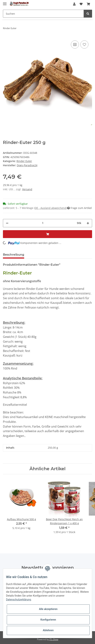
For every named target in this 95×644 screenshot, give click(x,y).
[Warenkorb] (88, 4)
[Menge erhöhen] (88, 223)
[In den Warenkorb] (47, 234)
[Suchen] (43, 14)
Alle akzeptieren (48, 609)
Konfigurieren (48, 620)
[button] (74, 4)
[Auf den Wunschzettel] (84, 44)
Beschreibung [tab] (14, 255)
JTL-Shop (54, 639)
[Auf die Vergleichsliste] (75, 44)
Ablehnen (48, 630)
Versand (27, 189)
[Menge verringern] (7, 223)
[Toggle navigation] (5, 2)
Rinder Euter (24, 161)
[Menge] (43, 223)
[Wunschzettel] (81, 4)
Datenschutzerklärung (18, 600)
